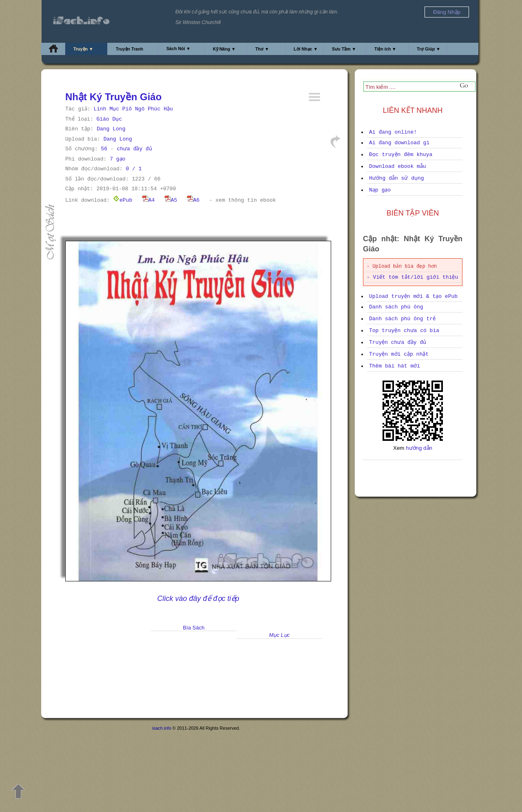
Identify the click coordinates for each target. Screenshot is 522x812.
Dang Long (111, 129)
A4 (148, 200)
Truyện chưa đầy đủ (398, 342)
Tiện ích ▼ (385, 49)
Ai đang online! (393, 132)
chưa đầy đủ (134, 149)
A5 (171, 200)
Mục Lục (280, 635)
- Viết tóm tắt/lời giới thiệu (412, 277)
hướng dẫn (419, 448)
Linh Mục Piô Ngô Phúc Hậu (133, 109)
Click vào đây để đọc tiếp (198, 599)
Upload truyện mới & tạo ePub (413, 296)
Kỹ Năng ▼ (224, 49)
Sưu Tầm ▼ (344, 49)
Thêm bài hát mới (395, 366)
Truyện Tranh (129, 49)
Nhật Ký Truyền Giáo (113, 97)
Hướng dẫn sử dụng (397, 178)
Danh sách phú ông (396, 307)
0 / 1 (134, 169)
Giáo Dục (109, 119)
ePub (123, 200)
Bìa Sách (194, 628)
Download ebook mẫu (398, 166)
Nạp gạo (380, 190)
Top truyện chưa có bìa (404, 331)
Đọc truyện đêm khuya (401, 155)
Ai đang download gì (399, 143)
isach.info (161, 728)
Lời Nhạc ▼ (306, 49)
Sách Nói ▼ (178, 48)
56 (104, 149)
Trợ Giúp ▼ (429, 49)
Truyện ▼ (83, 49)
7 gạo (117, 159)
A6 (193, 200)
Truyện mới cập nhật (399, 354)
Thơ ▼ (262, 49)
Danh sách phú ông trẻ (402, 319)
